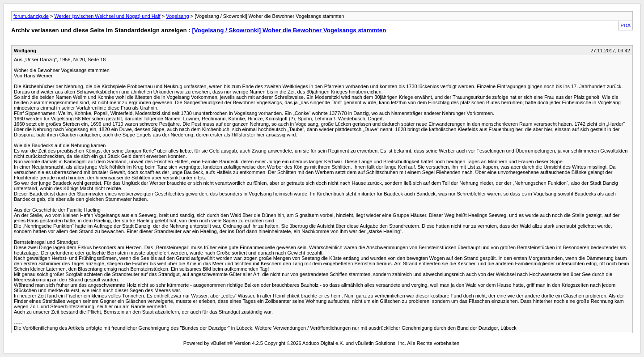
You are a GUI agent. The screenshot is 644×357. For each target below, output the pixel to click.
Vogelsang (177, 16)
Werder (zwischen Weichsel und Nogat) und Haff (107, 16)
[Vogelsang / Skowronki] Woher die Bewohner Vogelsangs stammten (289, 30)
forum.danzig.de (31, 16)
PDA (625, 25)
